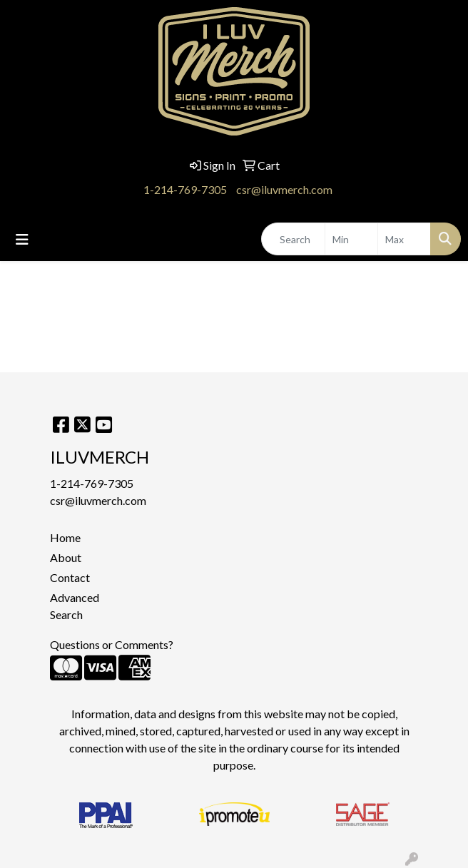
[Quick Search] (293, 239)
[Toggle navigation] (22, 239)
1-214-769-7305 (185, 189)
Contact (70, 577)
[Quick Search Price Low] (351, 239)
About (66, 557)
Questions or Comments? (112, 644)
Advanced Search (75, 606)
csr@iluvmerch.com (284, 189)
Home (65, 537)
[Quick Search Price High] (404, 239)
